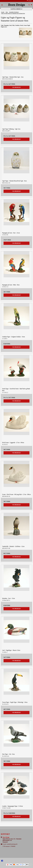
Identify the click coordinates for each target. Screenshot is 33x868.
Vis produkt (16, 87)
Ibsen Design (17, 5)
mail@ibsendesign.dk (12, 844)
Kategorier (17, 9)
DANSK (29, 1)
